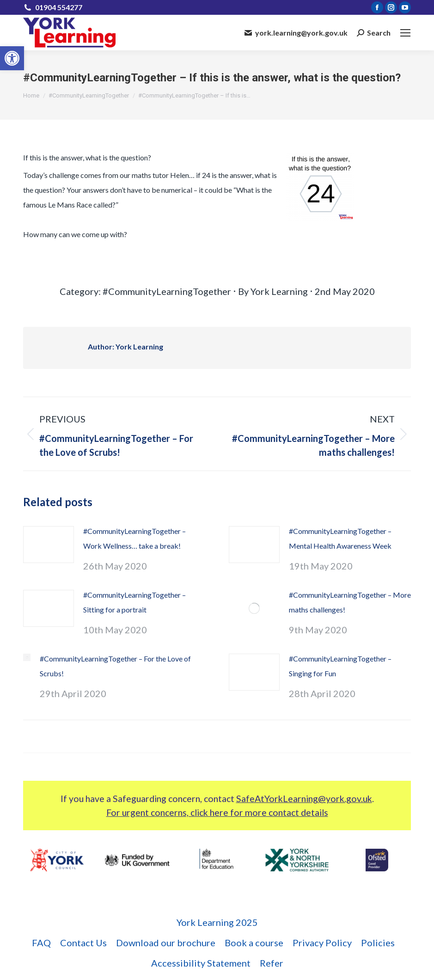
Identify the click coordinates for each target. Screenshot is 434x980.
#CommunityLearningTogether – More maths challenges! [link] (350, 602)
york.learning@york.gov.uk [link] (296, 33)
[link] (12, 58)
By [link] (273, 291)
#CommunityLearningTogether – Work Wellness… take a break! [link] (134, 538)
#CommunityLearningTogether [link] (167, 291)
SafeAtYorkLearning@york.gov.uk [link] (304, 799)
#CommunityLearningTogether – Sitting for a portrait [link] (134, 602)
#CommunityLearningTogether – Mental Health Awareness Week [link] (340, 538)
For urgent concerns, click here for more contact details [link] (217, 812)
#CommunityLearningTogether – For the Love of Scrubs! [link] (115, 666)
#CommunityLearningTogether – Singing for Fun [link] (340, 666)
